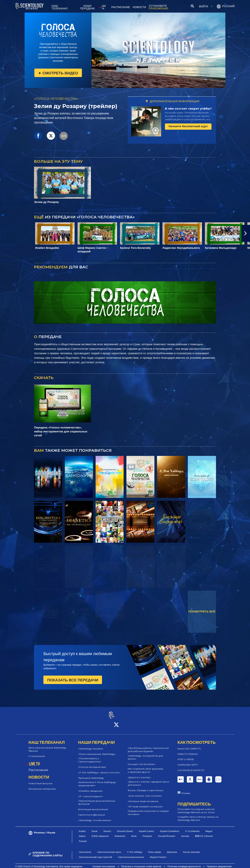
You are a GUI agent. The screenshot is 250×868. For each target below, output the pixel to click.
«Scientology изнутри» (91, 745)
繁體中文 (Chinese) (204, 833)
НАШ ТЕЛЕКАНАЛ (60, 7)
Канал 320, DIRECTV (189, 745)
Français (83, 838)
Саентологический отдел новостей (95, 854)
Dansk (95, 828)
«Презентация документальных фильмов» (97, 799)
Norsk (134, 833)
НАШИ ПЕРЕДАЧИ (87, 7)
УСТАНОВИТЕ (159, 7)
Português (147, 833)
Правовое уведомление (219, 863)
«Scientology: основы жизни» (95, 817)
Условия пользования (104, 863)
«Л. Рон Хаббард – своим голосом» (99, 769)
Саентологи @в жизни (92, 811)
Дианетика (172, 849)
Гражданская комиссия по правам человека (148, 809)
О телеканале (37, 753)
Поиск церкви (154, 849)
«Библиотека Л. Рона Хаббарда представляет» (97, 781)
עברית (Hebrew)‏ (192, 828)
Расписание (38, 767)
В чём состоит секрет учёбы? (188, 109)
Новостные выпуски (40, 780)
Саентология (85, 849)
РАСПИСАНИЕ (121, 7)
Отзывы (186, 790)
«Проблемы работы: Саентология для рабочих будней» (148, 746)
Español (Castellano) (170, 828)
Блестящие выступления (93, 806)
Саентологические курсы (109, 849)
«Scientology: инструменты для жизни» (145, 754)
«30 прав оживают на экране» (145, 803)
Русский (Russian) (167, 833)
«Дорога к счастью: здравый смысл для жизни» (148, 780)
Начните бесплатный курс (188, 126)
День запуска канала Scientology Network (47, 746)
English (82, 828)
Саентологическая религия (131, 854)
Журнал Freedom (158, 854)
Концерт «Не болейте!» (142, 761)
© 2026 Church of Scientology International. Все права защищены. (49, 863)
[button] (246, 233)
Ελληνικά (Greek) (125, 828)
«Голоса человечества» (92, 764)
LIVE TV (104, 7)
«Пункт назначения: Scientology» (97, 751)
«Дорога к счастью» (139, 774)
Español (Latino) (147, 828)
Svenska (185, 833)
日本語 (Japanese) (100, 833)
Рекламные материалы (42, 785)
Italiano (82, 833)
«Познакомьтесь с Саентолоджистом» (90, 757)
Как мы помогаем (191, 849)
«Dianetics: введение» (91, 787)
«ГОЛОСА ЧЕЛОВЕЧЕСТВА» (56, 99)
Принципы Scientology (91, 775)
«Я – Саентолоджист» (91, 793)
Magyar (209, 828)
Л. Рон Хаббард (135, 849)
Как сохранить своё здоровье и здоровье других (145, 767)
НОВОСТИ (139, 7)
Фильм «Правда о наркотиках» (146, 787)
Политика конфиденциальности (184, 863)
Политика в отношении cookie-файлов (141, 863)
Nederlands (120, 833)
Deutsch (107, 828)
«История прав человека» (143, 798)
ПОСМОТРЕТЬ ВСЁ (202, 611)
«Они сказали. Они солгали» (145, 792)
